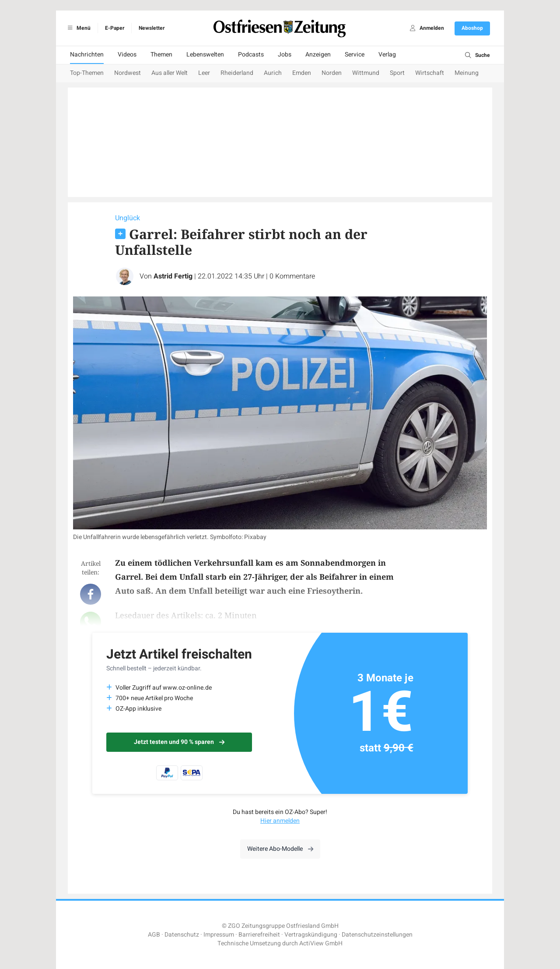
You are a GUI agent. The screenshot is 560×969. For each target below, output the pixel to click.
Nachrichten (87, 55)
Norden (332, 73)
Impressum (219, 935)
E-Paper (115, 28)
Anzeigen (318, 55)
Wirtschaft (430, 73)
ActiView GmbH (321, 943)
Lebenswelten (205, 55)
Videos (127, 55)
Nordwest (128, 73)
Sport (397, 73)
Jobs (285, 55)
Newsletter (152, 28)
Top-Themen (87, 73)
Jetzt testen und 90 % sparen (179, 742)
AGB (154, 935)
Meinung (467, 73)
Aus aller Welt (170, 73)
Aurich (273, 73)
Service (355, 55)
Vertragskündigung (311, 935)
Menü (78, 28)
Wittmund (366, 73)
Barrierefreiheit (259, 935)
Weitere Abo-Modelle (280, 849)
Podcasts (251, 55)
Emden (302, 73)
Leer (204, 73)
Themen (161, 55)
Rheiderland (237, 73)
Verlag (387, 55)
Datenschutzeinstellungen (377, 935)
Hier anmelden (280, 821)
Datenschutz (182, 935)
